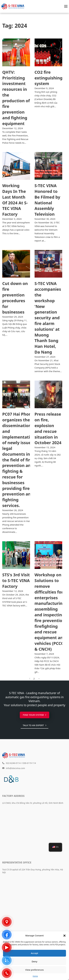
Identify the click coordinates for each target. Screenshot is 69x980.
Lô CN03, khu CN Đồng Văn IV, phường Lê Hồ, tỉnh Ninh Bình (33, 803)
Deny (34, 961)
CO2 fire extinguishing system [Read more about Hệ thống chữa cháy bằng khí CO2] (49, 78)
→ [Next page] (39, 679)
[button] (64, 936)
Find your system (34, 715)
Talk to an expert (34, 725)
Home (35, 976)
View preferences (34, 970)
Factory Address (13, 796)
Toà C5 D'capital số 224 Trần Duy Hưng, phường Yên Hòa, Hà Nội (33, 871)
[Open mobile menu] (66, 6)
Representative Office (17, 863)
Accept (34, 953)
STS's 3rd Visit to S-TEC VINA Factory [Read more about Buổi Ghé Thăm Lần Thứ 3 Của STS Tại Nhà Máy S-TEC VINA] (16, 580)
